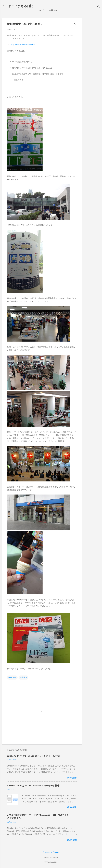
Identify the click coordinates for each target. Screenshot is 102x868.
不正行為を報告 (51, 862)
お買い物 (53, 10)
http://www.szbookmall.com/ (23, 45)
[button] (75, 24)
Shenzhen (12, 678)
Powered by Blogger (51, 852)
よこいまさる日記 (21, 6)
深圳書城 (23, 678)
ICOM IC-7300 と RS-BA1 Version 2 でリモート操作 (33, 786)
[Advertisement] (93, 56)
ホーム (42, 10)
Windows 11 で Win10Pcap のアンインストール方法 (33, 756)
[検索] (98, 7)
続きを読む (72, 778)
